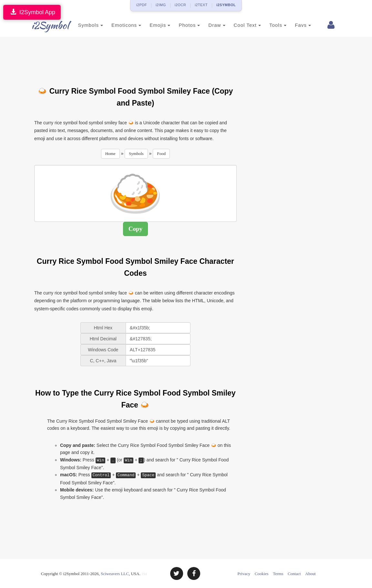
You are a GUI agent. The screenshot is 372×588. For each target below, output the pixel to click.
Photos (185, 25)
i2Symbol (47, 26)
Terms (278, 574)
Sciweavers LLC (115, 574)
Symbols (87, 25)
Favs (299, 25)
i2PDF (142, 5)
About (310, 574)
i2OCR (181, 5)
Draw (213, 25)
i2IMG (161, 5)
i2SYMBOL (226, 5)
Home (110, 154)
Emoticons (122, 25)
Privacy (244, 574)
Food (161, 154)
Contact (294, 574)
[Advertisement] (152, 58)
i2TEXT (201, 5)
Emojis (156, 25)
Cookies (262, 574)
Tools (274, 25)
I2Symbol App (32, 12)
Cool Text (243, 25)
